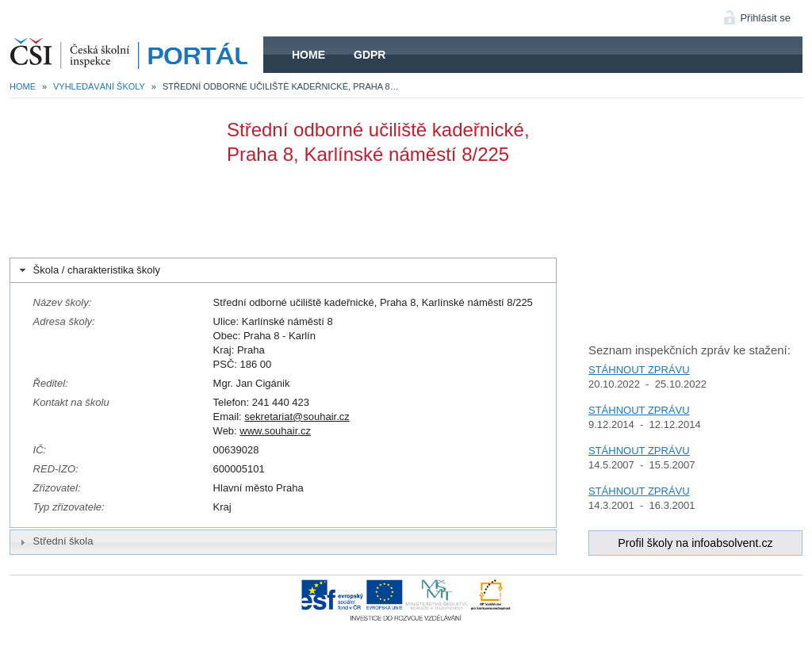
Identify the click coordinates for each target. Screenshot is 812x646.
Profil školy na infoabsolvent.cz (695, 543)
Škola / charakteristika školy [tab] (88, 270)
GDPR (370, 55)
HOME (136, 55)
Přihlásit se (765, 18)
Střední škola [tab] (55, 541)
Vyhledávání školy (99, 86)
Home (308, 55)
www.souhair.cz (275, 431)
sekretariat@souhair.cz (297, 417)
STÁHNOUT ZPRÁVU (639, 370)
